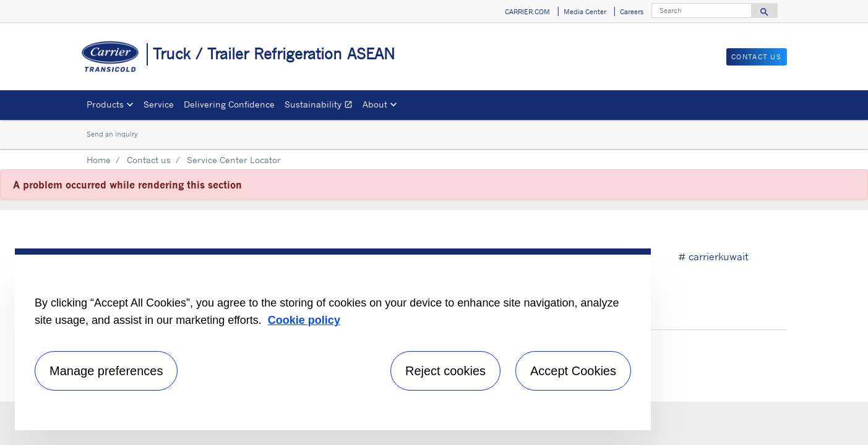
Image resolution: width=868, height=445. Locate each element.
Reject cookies (445, 371)
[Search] (702, 11)
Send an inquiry (112, 134)
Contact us (149, 160)
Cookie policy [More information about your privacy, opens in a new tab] (304, 320)
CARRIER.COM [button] (527, 12)
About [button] (375, 104)
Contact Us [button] (757, 57)
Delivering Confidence (229, 104)
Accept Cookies (573, 371)
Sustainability (321, 106)
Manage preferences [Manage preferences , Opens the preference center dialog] (106, 371)
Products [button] (105, 104)
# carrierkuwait (713, 256)
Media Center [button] (585, 12)
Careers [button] (632, 12)
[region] (333, 339)
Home (99, 160)
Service (159, 104)
